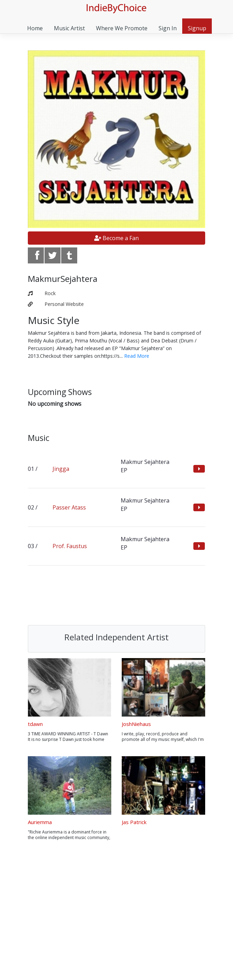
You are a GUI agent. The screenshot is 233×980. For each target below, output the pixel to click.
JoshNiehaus (136, 724)
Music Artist (69, 28)
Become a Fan (116, 238)
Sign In (168, 28)
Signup (197, 28)
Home (35, 28)
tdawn (35, 724)
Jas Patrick (134, 822)
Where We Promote (122, 28)
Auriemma (40, 822)
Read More (137, 356)
